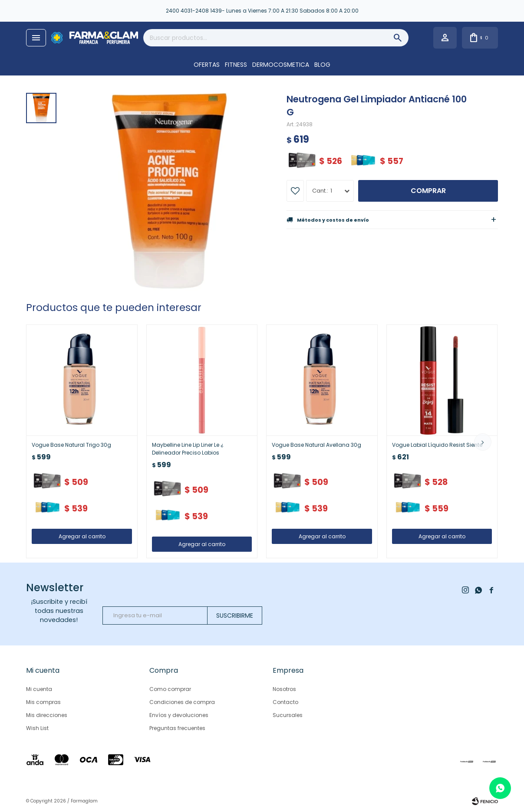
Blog (322, 65)
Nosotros (284, 689)
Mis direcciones (47, 715)
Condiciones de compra (182, 702)
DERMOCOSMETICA (281, 65)
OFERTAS (207, 65)
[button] (483, 442)
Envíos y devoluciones (179, 715)
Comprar (428, 191)
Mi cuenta (39, 689)
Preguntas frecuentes (177, 728)
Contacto (285, 702)
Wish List (37, 728)
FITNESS (236, 65)
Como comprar (170, 689)
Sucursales (288, 715)
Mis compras (43, 702)
